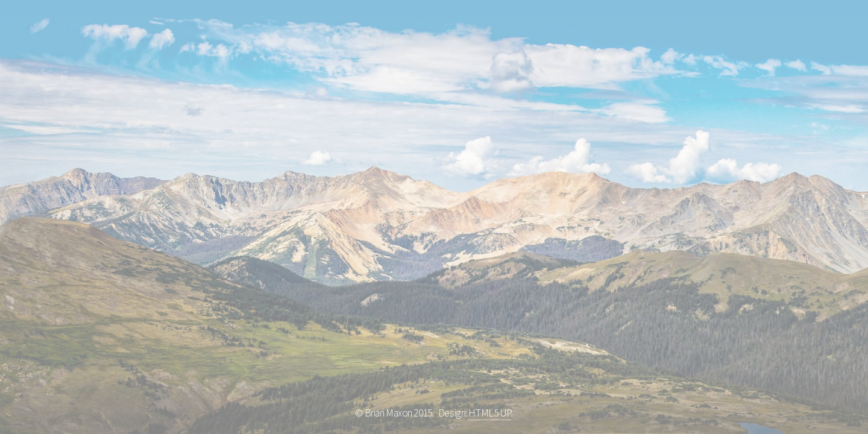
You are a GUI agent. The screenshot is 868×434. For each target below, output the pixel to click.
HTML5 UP (490, 413)
